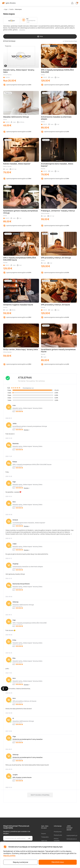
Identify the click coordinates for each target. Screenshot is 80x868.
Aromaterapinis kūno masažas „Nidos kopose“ (29, 523)
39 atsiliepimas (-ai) (31, 21)
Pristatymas (58, 832)
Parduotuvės (58, 835)
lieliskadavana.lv (72, 839)
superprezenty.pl (72, 835)
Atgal (6, 9)
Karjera (44, 833)
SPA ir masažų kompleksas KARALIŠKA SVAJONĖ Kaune (32, 464)
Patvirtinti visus (58, 862)
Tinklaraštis (45, 837)
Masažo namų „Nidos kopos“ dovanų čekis (27, 408)
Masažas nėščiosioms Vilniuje (23, 605)
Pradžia (11, 9)
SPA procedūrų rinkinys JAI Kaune (24, 701)
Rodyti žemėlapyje (9, 41)
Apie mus (44, 841)
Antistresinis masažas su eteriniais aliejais (28, 567)
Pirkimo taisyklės (57, 840)
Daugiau (22, 30)
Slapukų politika (9, 856)
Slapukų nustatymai (20, 862)
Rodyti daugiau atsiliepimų (40, 795)
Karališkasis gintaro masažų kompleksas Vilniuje (30, 426)
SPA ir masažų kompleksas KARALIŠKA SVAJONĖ (30, 623)
